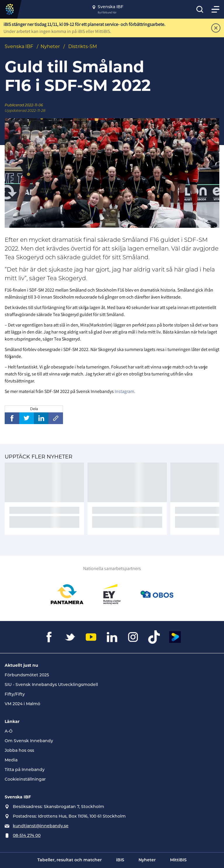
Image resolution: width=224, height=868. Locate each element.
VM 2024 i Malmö (22, 704)
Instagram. (125, 391)
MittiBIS (178, 860)
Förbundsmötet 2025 (27, 675)
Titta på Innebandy (25, 770)
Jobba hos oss (19, 751)
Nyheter (50, 46)
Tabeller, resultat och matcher (70, 860)
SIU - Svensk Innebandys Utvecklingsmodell (51, 685)
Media (11, 760)
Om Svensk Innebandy (29, 741)
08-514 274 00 (27, 836)
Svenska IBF (19, 46)
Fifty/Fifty (15, 695)
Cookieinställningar (25, 780)
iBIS (120, 860)
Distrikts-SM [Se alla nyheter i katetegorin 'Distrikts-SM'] (83, 46)
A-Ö (9, 732)
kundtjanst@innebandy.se (41, 826)
